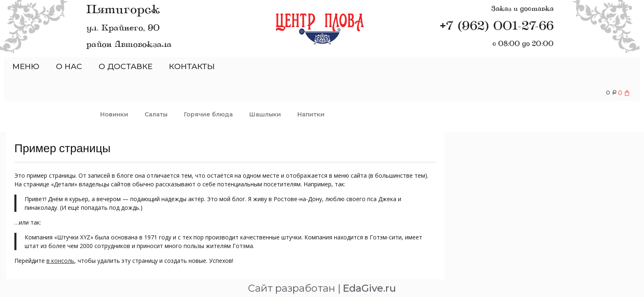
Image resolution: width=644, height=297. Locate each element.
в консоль (60, 260)
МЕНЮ (26, 66)
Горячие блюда (208, 114)
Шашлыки (265, 114)
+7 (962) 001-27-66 (497, 26)
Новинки (114, 114)
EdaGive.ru (369, 288)
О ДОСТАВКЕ (125, 66)
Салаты (156, 114)
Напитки (311, 114)
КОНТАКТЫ (192, 66)
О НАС (69, 66)
